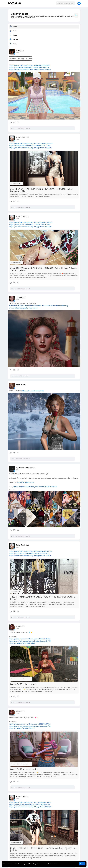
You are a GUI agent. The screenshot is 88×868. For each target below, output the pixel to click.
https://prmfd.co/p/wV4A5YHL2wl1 (22, 643)
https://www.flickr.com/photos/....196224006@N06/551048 (31, 222)
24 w (18, 714)
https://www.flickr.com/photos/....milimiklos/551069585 (30, 65)
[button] (65, 3)
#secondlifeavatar (49, 306)
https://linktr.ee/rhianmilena (33, 391)
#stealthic (13, 306)
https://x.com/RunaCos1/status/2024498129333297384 (30, 225)
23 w (18, 53)
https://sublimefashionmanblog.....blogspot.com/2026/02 (30, 148)
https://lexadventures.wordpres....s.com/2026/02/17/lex (30, 724)
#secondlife (37, 306)
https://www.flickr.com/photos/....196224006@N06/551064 (31, 143)
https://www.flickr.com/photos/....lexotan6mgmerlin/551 (30, 641)
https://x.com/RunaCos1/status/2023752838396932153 (29, 805)
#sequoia (21, 306)
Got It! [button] (82, 864)
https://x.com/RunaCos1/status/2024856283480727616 (30, 146)
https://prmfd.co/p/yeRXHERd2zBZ (22, 728)
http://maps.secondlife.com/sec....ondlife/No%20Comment (35, 487)
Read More (13, 490)
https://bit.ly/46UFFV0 (25, 482)
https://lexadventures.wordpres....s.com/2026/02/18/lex (30, 639)
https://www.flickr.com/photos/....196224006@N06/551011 (30, 803)
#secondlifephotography (19, 308)
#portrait (28, 306)
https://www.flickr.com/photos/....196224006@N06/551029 (31, 551)
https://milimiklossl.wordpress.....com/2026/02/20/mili (29, 67)
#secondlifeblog (62, 306)
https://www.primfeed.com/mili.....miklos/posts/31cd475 (30, 70)
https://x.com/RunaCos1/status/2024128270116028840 (29, 553)
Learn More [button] (54, 864)
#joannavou (33, 308)
